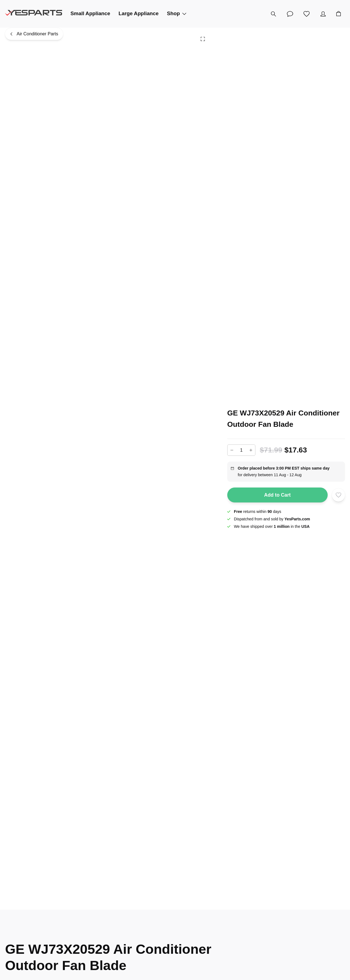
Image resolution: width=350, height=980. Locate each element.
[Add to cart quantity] (241, 450)
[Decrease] (232, 450)
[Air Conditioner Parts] (34, 34)
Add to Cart (277, 495)
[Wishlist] (307, 14)
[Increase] (251, 450)
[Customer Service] (290, 14)
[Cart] (339, 14)
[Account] (323, 14)
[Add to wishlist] (338, 495)
